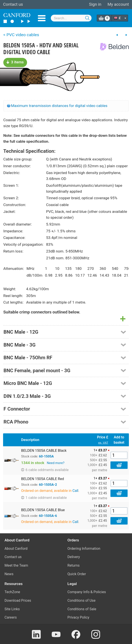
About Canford (16, 549)
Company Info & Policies (87, 592)
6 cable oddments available (45, 470)
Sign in (95, 4)
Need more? (56, 463)
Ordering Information (84, 549)
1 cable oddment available (44, 498)
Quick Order (77, 574)
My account (118, 4)
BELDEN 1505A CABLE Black (44, 451)
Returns (74, 565)
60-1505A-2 (48, 485)
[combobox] (71, 18)
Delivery (74, 557)
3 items (15, 62)
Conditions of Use (82, 600)
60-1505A (46, 456)
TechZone (12, 592)
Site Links (12, 609)
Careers (11, 617)
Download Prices (18, 600)
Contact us (13, 4)
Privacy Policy (78, 617)
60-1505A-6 (48, 516)
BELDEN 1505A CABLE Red (43, 479)
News (9, 574)
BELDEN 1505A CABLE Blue (43, 510)
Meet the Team (16, 565)
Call (75, 491)
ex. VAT (103, 443)
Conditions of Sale (82, 609)
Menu (42, 18)
